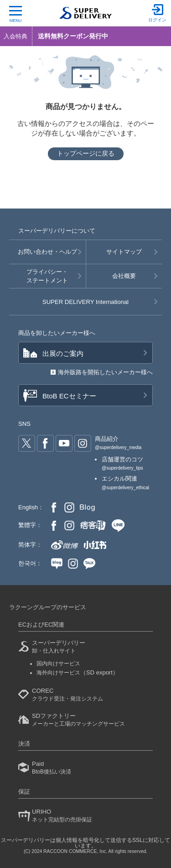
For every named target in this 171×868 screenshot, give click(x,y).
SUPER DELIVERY (85, 302)
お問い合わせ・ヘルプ (47, 252)
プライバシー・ (47, 277)
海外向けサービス (78, 673)
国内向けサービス (58, 664)
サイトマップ (124, 252)
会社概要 (124, 276)
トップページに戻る (86, 153)
